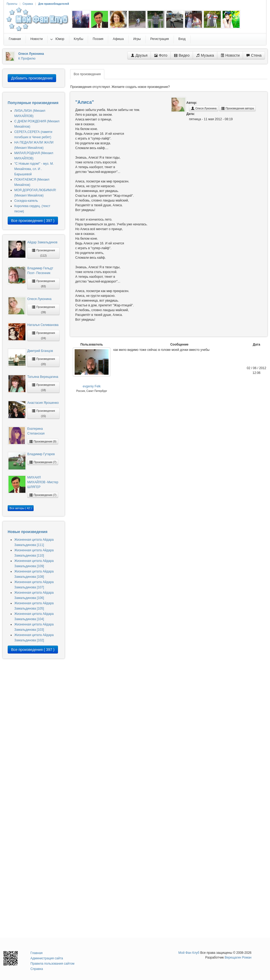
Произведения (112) (43, 253)
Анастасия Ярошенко (43, 403)
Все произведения (87, 74)
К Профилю (27, 59)
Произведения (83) (43, 283)
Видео (182, 55)
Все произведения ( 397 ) (33, 221)
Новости (230, 55)
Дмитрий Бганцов (40, 351)
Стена (254, 55)
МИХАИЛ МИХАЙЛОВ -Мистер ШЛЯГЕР (43, 482)
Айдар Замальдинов (42, 242)
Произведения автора (237, 108)
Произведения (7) (43, 462)
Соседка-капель (26, 201)
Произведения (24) (43, 335)
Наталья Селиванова (43, 325)
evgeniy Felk (92, 386)
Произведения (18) (43, 387)
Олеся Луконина (39, 299)
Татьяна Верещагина (43, 377)
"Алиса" (85, 102)
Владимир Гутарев (41, 454)
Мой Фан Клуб (189, 953)
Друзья (139, 55)
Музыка (205, 55)
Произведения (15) (43, 413)
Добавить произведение (32, 78)
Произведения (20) (43, 361)
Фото (161, 55)
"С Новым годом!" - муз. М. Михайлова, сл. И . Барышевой (34, 169)
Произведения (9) (43, 441)
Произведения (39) (43, 309)
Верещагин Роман (238, 957)
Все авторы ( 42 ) (21, 508)
